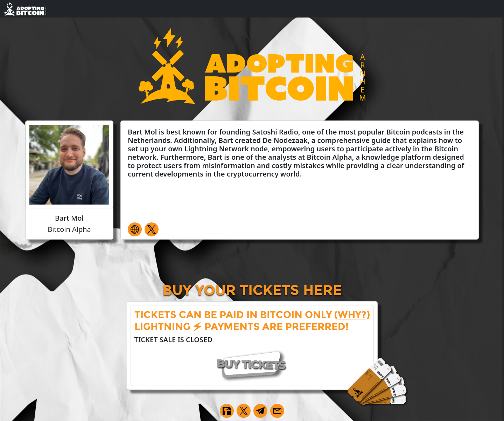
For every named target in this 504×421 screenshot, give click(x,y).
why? (352, 315)
